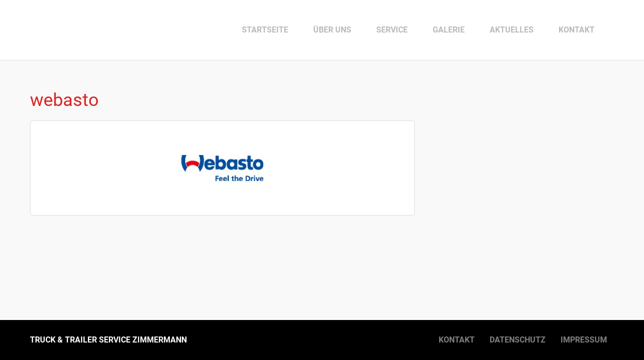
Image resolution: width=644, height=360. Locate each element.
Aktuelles (512, 30)
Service (392, 30)
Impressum (584, 340)
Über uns (332, 30)
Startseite (265, 30)
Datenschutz (518, 340)
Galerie (449, 30)
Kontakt (577, 30)
